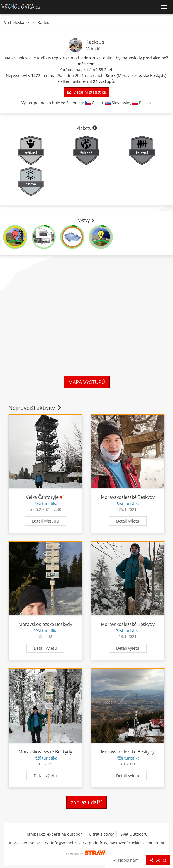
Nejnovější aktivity (35, 408)
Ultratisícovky (101, 834)
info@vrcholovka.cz (69, 843)
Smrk (111, 75)
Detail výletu (128, 521)
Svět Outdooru (134, 834)
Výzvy (87, 220)
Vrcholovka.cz (17, 22)
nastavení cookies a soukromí (137, 843)
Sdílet (158, 860)
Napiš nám (125, 860)
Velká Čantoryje (42, 497)
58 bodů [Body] (93, 49)
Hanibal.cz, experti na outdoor (54, 834)
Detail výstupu (45, 521)
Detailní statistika (86, 92)
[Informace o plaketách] (95, 128)
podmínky (98, 843)
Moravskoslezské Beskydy (142, 75)
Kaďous (45, 22)
